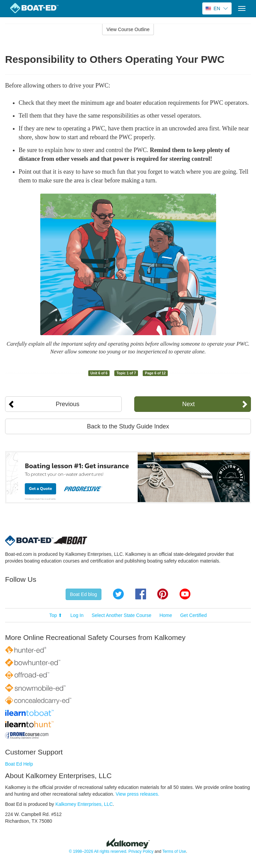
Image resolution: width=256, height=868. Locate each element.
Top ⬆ (56, 615)
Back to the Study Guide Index (128, 426)
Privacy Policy (141, 851)
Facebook (141, 594)
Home (166, 615)
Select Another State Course (122, 615)
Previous (68, 404)
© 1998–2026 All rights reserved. (98, 851)
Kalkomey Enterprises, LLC (84, 804)
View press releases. (137, 794)
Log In (77, 615)
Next (189, 404)
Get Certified (194, 615)
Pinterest (163, 594)
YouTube (185, 594)
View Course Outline (128, 29)
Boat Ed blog (84, 594)
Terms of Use (174, 851)
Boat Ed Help (19, 764)
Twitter (118, 594)
